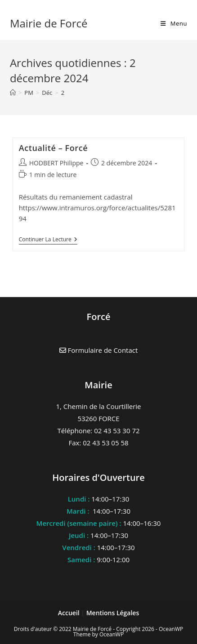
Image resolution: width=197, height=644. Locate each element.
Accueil (70, 613)
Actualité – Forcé (54, 148)
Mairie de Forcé (49, 23)
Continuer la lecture (48, 240)
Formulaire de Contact (99, 350)
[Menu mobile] (174, 23)
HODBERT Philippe (56, 163)
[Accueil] (13, 93)
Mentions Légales (113, 613)
